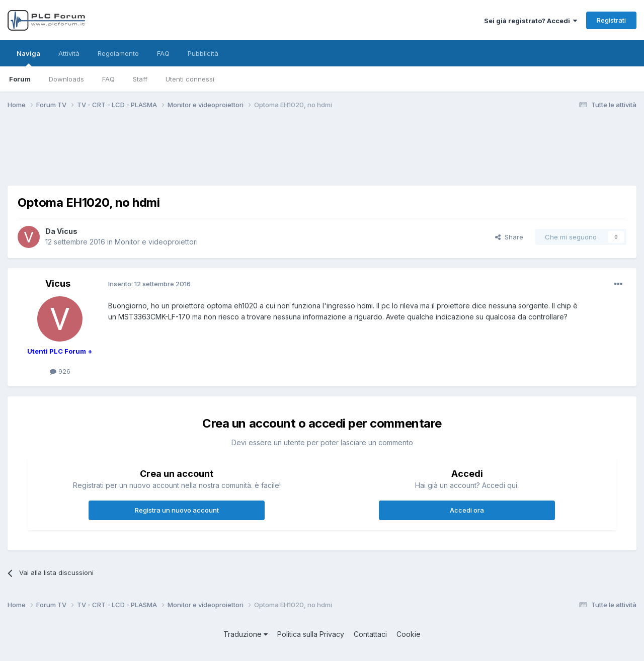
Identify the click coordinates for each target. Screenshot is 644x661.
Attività (69, 53)
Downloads (66, 79)
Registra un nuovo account (177, 510)
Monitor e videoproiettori (156, 242)
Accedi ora (467, 510)
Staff (140, 79)
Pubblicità (203, 53)
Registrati (611, 20)
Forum (20, 79)
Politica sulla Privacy (311, 634)
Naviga (28, 58)
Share (509, 237)
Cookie (409, 634)
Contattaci (370, 634)
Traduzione (246, 634)
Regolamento (118, 53)
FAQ (108, 79)
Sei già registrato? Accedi (531, 21)
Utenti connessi (190, 79)
